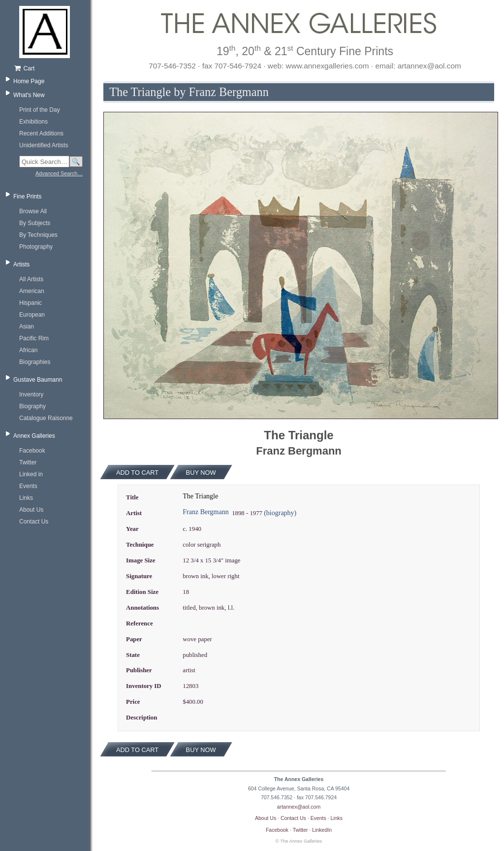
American (32, 291)
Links (26, 498)
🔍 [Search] (76, 162)
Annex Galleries (34, 436)
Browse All (33, 211)
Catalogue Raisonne (46, 418)
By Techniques (38, 235)
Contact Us (34, 522)
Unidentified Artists (44, 145)
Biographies (35, 362)
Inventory (31, 394)
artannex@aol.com (299, 807)
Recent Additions (41, 133)
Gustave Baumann (38, 380)
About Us (31, 510)
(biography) (280, 513)
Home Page (29, 81)
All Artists (31, 279)
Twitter (28, 462)
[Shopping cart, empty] (48, 68)
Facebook (32, 451)
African (28, 350)
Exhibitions (33, 122)
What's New (29, 95)
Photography (36, 247)
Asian (27, 327)
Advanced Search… (59, 173)
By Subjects (35, 223)
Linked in (31, 474)
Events (28, 486)
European (32, 315)
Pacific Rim (34, 338)
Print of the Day (40, 110)
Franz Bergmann (205, 512)
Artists (21, 264)
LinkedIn (322, 830)
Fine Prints (27, 196)
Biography (32, 406)
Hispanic (31, 303)
